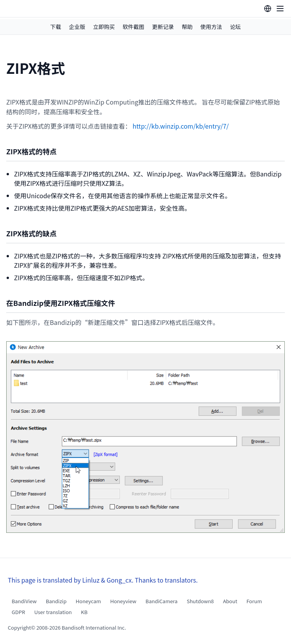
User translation (53, 612)
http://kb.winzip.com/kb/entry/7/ (181, 126)
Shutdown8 (200, 601)
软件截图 (133, 27)
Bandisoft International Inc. (94, 627)
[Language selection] (268, 9)
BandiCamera (161, 601)
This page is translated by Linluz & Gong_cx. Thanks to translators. (103, 580)
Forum (254, 601)
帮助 (187, 27)
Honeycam (89, 601)
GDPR (18, 612)
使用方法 (211, 27)
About (230, 601)
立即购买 (104, 27)
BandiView (24, 601)
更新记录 (163, 27)
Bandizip (56, 601)
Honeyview (123, 601)
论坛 (235, 27)
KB (84, 612)
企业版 (77, 27)
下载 (56, 27)
